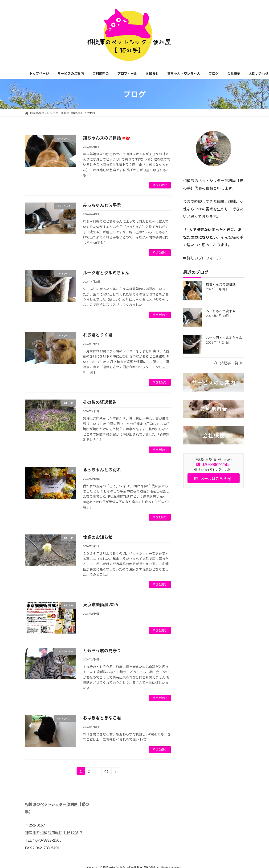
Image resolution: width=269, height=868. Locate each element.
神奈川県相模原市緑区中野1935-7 (54, 833)
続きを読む (160, 185)
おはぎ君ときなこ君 (102, 718)
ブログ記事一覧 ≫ (227, 363)
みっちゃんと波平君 (102, 205)
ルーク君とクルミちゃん (106, 273)
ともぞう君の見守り (102, 651)
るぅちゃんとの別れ (102, 470)
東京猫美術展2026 (100, 605)
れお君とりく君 (98, 335)
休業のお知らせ (98, 537)
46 (106, 772)
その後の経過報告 (100, 402)
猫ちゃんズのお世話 (107, 138)
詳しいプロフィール (204, 258)
